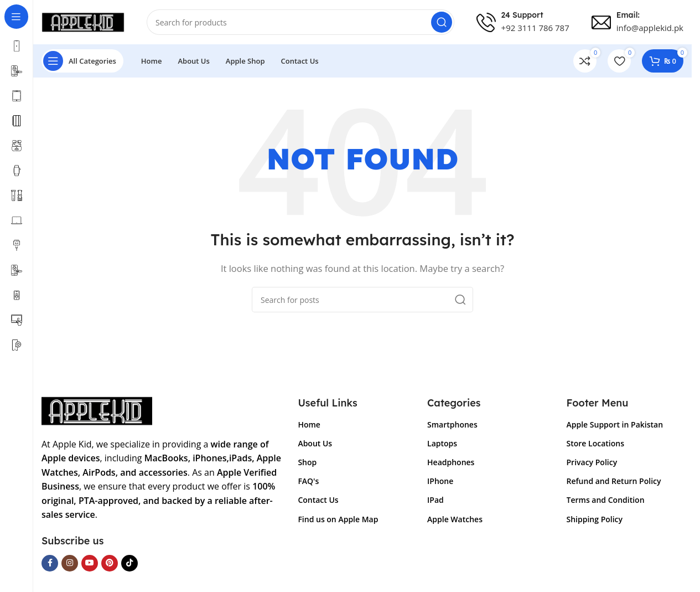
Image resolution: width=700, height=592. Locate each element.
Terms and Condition (606, 500)
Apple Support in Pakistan (615, 424)
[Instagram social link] (70, 563)
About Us (315, 443)
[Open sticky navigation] (82, 61)
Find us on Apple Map (338, 519)
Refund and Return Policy (614, 481)
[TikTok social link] (129, 563)
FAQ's (308, 481)
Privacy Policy (592, 462)
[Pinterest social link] (110, 563)
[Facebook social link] (50, 563)
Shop (307, 462)
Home (309, 424)
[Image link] (97, 410)
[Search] (300, 22)
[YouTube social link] (90, 563)
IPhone (440, 481)
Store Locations (595, 443)
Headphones (451, 462)
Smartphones (452, 424)
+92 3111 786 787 (535, 28)
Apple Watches (455, 519)
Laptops (442, 443)
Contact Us (318, 500)
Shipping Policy (595, 519)
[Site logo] (83, 21)
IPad (435, 500)
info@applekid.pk (650, 28)
